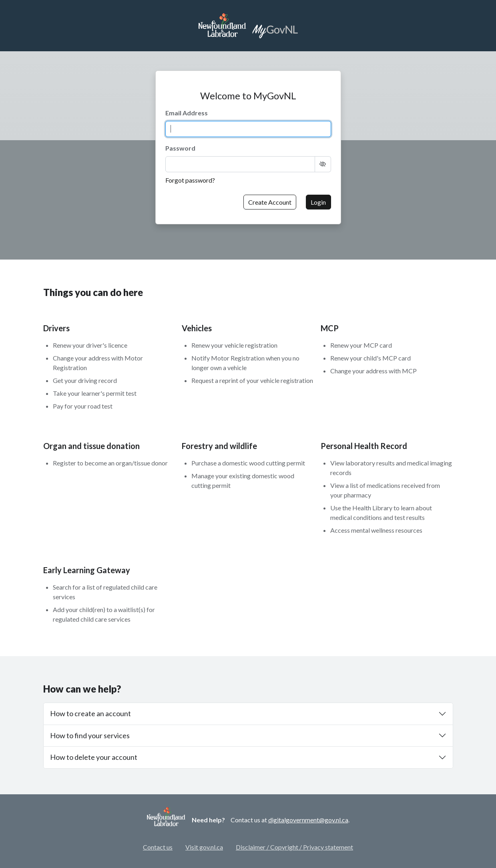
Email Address (187, 113)
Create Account (270, 202)
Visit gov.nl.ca (204, 847)
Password (180, 148)
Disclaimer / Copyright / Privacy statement (294, 847)
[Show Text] (323, 164)
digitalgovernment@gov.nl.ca (308, 820)
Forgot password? (190, 180)
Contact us (158, 847)
